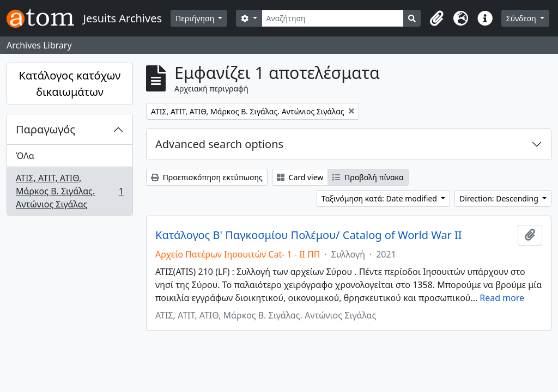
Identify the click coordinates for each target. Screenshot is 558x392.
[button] (437, 19)
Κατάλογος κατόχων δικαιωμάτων (70, 84)
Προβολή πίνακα (368, 177)
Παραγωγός (46, 129)
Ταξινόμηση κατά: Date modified (380, 198)
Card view (300, 177)
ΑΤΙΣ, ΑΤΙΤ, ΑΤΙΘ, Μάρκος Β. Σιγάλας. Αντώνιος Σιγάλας (69, 191)
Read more (502, 298)
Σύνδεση (522, 18)
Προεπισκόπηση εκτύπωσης (207, 177)
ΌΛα (25, 156)
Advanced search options (219, 144)
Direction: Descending (500, 198)
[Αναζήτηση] (333, 18)
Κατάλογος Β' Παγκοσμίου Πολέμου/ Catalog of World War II (309, 235)
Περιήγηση (196, 18)
